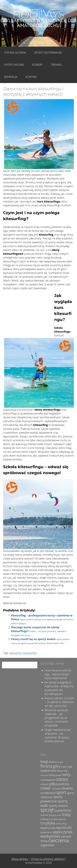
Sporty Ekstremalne (48, 53)
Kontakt (31, 77)
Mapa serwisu (20, 859)
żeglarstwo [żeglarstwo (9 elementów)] (47, 845)
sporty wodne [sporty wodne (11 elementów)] (58, 806)
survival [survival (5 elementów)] (44, 815)
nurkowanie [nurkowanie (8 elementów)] (48, 780)
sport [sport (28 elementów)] (61, 792)
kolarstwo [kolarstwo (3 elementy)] (44, 775)
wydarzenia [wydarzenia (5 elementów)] (46, 832)
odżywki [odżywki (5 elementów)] (44, 784)
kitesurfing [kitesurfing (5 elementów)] (62, 771)
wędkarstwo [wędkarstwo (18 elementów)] (50, 836)
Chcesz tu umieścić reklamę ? (48, 859)
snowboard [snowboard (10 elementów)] (48, 793)
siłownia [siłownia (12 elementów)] (67, 788)
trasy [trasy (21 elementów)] (66, 814)
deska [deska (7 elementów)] (52, 762)
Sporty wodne (14, 65)
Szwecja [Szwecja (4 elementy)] (52, 815)
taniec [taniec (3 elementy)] (59, 815)
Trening (56, 65)
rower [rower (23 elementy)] (46, 788)
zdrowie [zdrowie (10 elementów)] (66, 836)
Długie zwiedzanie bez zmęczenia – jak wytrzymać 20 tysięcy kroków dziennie (58, 735)
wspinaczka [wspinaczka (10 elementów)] (48, 828)
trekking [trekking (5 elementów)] (45, 819)
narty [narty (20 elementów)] (66, 775)
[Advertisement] (28, 315)
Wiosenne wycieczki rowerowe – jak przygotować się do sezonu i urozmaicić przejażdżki (56, 718)
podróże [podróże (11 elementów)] (63, 784)
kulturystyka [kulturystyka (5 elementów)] (55, 775)
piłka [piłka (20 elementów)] (53, 784)
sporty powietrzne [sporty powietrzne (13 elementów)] (52, 799)
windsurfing (30, 653)
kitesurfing (15, 653)
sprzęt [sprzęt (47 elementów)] (47, 810)
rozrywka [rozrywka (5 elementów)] (56, 789)
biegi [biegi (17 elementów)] (44, 761)
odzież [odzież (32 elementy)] (62, 779)
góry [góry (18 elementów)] (57, 766)
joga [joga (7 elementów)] (70, 767)
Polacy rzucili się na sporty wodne (33, 639)
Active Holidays (38, 14)
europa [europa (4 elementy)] (60, 762)
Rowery (37, 65)
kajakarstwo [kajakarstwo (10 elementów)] (48, 771)
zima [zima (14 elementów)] (44, 841)
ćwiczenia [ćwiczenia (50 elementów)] (59, 840)
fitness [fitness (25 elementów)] (46, 766)
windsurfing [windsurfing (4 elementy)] (61, 824)
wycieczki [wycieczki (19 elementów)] (64, 827)
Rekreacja (11, 77)
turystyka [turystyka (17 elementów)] (48, 823)
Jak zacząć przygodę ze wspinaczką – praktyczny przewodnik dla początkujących (59, 688)
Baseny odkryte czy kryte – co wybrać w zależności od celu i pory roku (59, 702)
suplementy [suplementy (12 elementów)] (63, 810)
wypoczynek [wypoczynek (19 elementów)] (63, 832)
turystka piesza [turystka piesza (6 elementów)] (58, 819)
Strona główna (15, 53)
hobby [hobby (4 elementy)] (64, 767)
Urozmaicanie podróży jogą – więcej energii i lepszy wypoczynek (58, 674)
